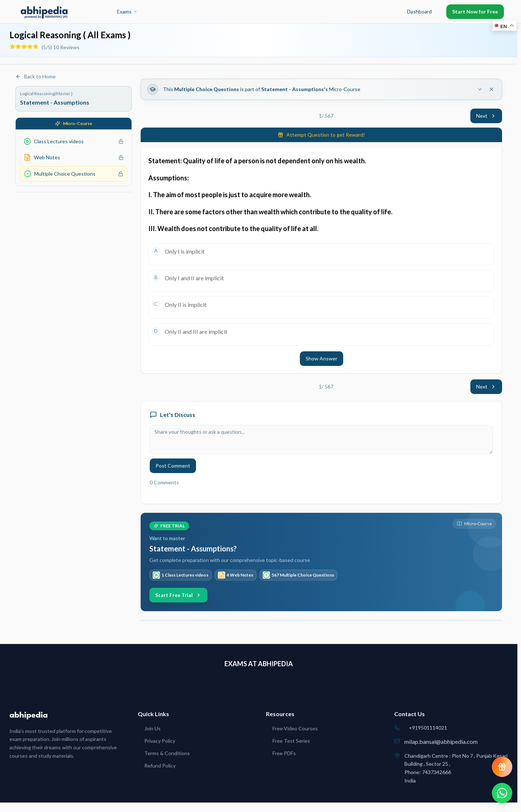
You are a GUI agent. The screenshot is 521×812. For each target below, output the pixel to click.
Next (486, 116)
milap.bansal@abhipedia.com (441, 741)
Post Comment (173, 466)
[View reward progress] (502, 767)
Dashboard (419, 11)
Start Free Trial (178, 595)
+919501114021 (428, 728)
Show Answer (322, 358)
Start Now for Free (475, 11)
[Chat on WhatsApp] (502, 793)
